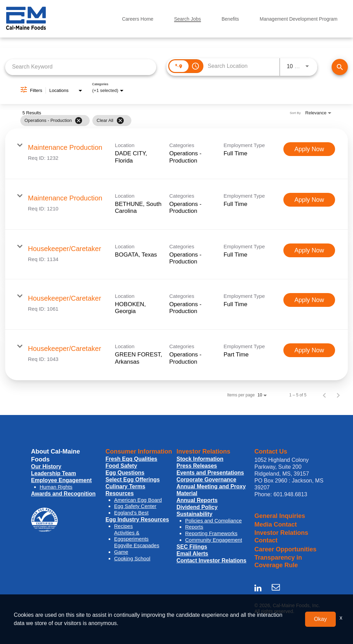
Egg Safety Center (135, 506)
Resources (120, 493)
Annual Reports (197, 500)
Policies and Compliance (213, 521)
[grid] (163, 121)
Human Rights (56, 487)
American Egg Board (138, 500)
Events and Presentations (210, 473)
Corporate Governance (206, 480)
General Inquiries (280, 516)
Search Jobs (188, 19)
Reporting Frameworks (211, 533)
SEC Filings (192, 547)
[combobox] (81, 67)
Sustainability (194, 514)
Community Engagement (214, 540)
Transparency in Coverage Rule (278, 562)
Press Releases (197, 466)
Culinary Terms (125, 486)
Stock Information (200, 459)
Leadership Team (53, 473)
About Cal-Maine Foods (56, 455)
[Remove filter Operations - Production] (79, 121)
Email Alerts (192, 554)
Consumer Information (139, 451)
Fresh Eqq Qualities (131, 459)
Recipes (123, 526)
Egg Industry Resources (137, 520)
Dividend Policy (197, 507)
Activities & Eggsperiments (131, 536)
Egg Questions (125, 473)
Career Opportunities (285, 549)
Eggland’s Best (131, 513)
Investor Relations (203, 451)
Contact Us (271, 451)
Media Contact (276, 524)
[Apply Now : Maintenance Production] (309, 149)
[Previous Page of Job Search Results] (324, 395)
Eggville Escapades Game (137, 549)
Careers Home (138, 19)
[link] (176, 154)
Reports (194, 527)
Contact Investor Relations (211, 560)
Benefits (230, 19)
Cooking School (132, 558)
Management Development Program (299, 19)
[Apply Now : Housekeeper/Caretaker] (309, 250)
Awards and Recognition (63, 494)
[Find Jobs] (340, 67)
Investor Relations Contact (281, 537)
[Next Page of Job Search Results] (338, 395)
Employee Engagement (61, 480)
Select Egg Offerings (133, 480)
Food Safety (121, 466)
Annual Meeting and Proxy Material (211, 490)
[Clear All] (120, 121)
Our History (46, 466)
